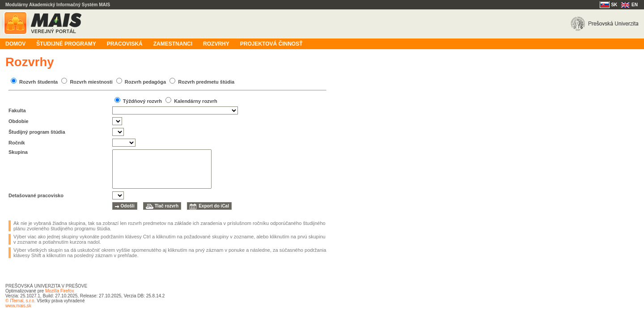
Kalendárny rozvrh (196, 101)
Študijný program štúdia (37, 132)
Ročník (17, 143)
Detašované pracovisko (36, 195)
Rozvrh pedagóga (145, 82)
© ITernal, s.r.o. (20, 301)
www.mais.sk (18, 306)
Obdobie (19, 121)
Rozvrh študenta (38, 82)
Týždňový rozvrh (142, 101)
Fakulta (17, 110)
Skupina (18, 152)
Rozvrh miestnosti (91, 82)
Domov (15, 44)
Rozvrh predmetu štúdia (206, 82)
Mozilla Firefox (59, 291)
